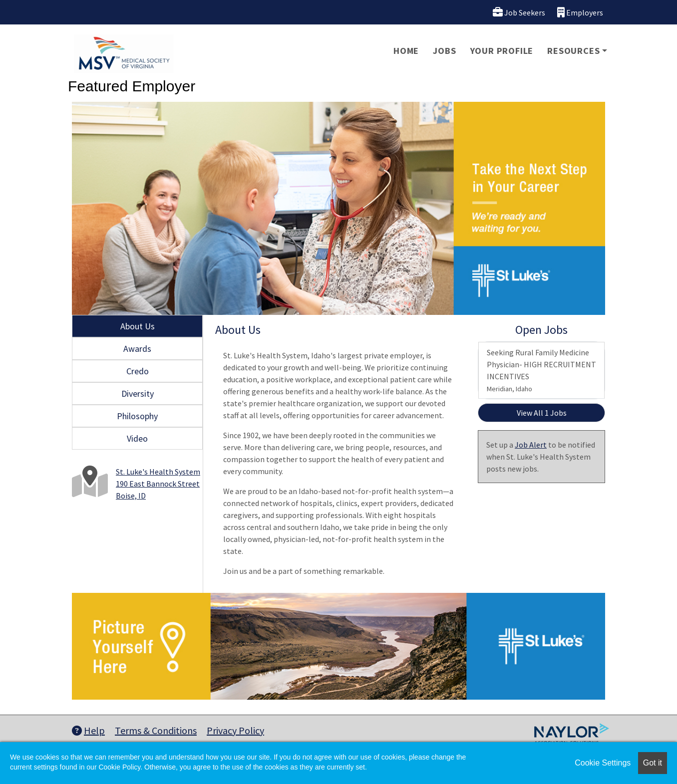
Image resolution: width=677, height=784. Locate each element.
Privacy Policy (235, 730)
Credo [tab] (138, 371)
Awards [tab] (137, 349)
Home (406, 51)
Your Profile (502, 51)
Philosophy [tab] (137, 416)
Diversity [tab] (138, 393)
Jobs (444, 51)
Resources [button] (573, 51)
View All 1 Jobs (542, 413)
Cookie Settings (603, 763)
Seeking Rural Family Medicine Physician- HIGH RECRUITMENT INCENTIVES (541, 370)
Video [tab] (137, 438)
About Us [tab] (138, 326)
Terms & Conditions (156, 730)
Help (88, 730)
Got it (653, 763)
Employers (580, 12)
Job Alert (531, 445)
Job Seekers (519, 12)
